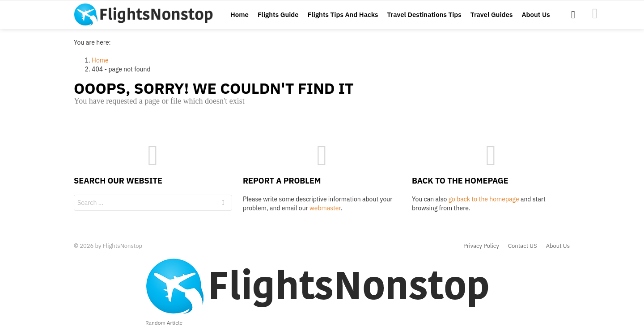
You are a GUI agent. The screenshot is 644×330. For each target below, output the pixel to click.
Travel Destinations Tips (424, 15)
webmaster (325, 208)
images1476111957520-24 (595, 13)
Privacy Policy (481, 246)
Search (223, 204)
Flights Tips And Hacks (343, 15)
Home (239, 15)
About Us (536, 15)
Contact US (523, 246)
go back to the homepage (484, 199)
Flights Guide (278, 15)
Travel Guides (492, 15)
